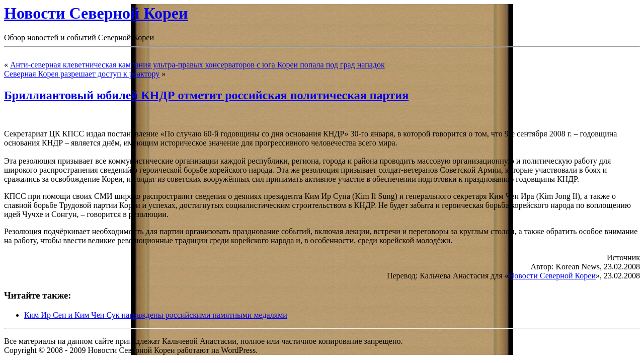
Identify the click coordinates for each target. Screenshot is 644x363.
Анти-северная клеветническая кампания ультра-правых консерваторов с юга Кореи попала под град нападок (197, 65)
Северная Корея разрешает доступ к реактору (82, 74)
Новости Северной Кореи (96, 13)
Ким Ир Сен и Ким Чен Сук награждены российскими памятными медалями (156, 315)
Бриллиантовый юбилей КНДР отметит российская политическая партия (206, 95)
